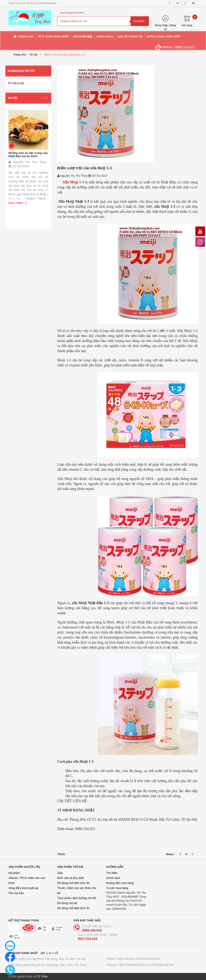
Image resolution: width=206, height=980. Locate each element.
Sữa (60, 873)
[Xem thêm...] (17, 203)
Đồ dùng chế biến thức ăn (74, 883)
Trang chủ (20, 55)
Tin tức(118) (16, 83)
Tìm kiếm (112, 873)
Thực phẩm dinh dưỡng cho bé (77, 898)
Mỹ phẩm (14, 873)
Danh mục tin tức (21, 71)
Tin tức (33, 55)
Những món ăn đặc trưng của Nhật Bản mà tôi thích (28, 155)
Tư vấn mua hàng (117, 888)
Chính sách (113, 878)
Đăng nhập (161, 25)
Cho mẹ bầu (16, 893)
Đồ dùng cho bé (67, 903)
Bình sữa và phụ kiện (71, 878)
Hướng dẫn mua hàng (120, 883)
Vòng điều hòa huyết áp (23, 888)
